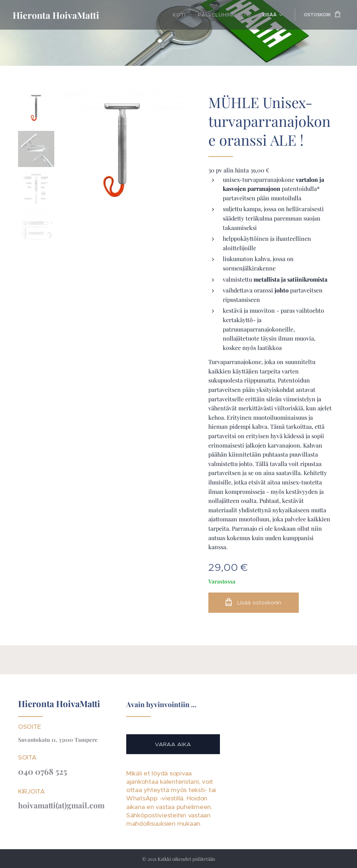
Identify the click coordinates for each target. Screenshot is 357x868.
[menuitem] (140, 15)
